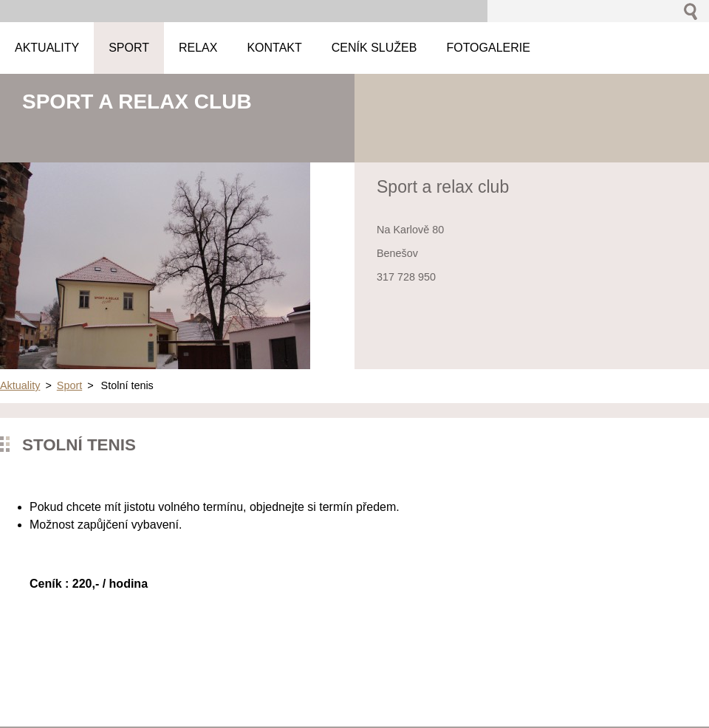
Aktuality (20, 385)
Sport (69, 385)
